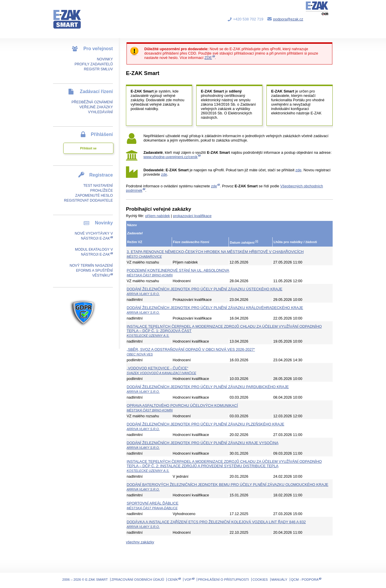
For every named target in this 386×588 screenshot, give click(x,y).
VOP (188, 580)
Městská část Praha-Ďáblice (152, 508)
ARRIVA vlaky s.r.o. (143, 294)
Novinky (105, 59)
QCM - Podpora (305, 580)
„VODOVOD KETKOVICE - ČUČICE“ (158, 368)
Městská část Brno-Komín (150, 275)
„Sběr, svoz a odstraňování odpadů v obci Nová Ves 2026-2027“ (191, 349)
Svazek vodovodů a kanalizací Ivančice (162, 373)
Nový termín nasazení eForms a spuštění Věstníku (91, 271)
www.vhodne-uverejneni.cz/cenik (171, 157)
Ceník (173, 580)
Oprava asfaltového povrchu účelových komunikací (183, 405)
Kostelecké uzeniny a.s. (148, 336)
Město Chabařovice (144, 257)
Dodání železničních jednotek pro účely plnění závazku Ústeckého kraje (205, 289)
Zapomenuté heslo (94, 196)
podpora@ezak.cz (288, 19)
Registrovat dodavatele (88, 200)
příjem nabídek (158, 216)
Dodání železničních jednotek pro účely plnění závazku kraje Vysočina (203, 443)
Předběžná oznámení (92, 102)
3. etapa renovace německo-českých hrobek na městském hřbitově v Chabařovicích (215, 252)
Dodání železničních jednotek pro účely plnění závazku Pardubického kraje (208, 387)
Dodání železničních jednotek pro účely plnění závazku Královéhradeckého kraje (215, 308)
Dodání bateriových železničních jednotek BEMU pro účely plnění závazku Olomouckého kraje (228, 485)
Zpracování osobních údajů (138, 580)
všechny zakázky (140, 542)
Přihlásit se (88, 148)
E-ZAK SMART (71, 15)
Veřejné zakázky (96, 107)
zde (298, 170)
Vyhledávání (100, 112)
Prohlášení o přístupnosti (223, 580)
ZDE (208, 58)
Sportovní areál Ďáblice (153, 503)
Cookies (260, 580)
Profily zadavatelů (94, 64)
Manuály (279, 580)
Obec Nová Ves (140, 354)
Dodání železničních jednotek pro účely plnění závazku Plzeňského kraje (206, 424)
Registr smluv (98, 69)
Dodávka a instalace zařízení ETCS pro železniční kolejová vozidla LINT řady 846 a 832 (216, 522)
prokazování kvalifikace (192, 216)
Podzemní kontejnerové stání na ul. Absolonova (178, 270)
